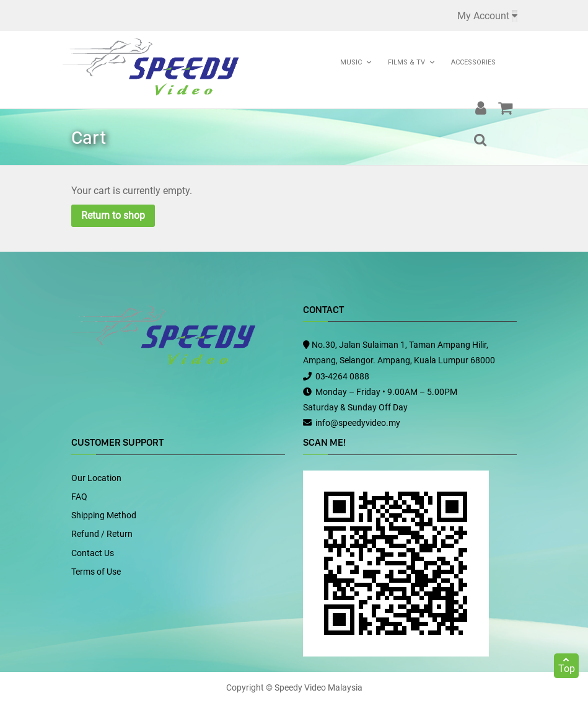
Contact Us (93, 553)
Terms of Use (96, 572)
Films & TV (406, 62)
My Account (483, 16)
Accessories (473, 62)
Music (351, 62)
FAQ (79, 497)
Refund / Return (102, 534)
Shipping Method (104, 515)
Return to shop (113, 215)
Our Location (96, 478)
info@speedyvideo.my (358, 423)
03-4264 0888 (342, 376)
